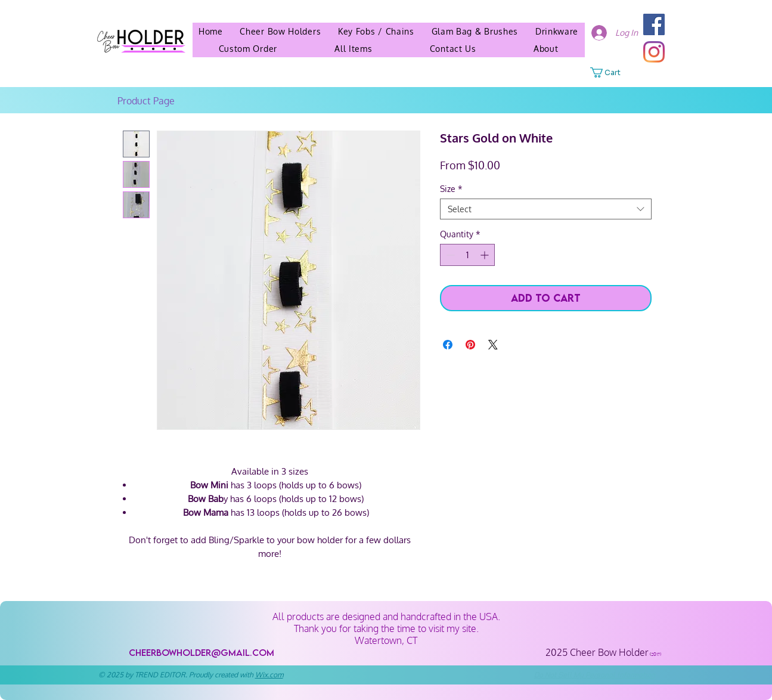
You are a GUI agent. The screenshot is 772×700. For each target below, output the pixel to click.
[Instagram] (654, 52)
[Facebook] (654, 24)
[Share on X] (493, 345)
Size (451, 189)
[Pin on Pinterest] (470, 345)
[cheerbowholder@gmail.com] (202, 653)
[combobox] (546, 209)
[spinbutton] (467, 255)
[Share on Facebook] (448, 345)
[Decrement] (449, 255)
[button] (546, 49)
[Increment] (486, 255)
